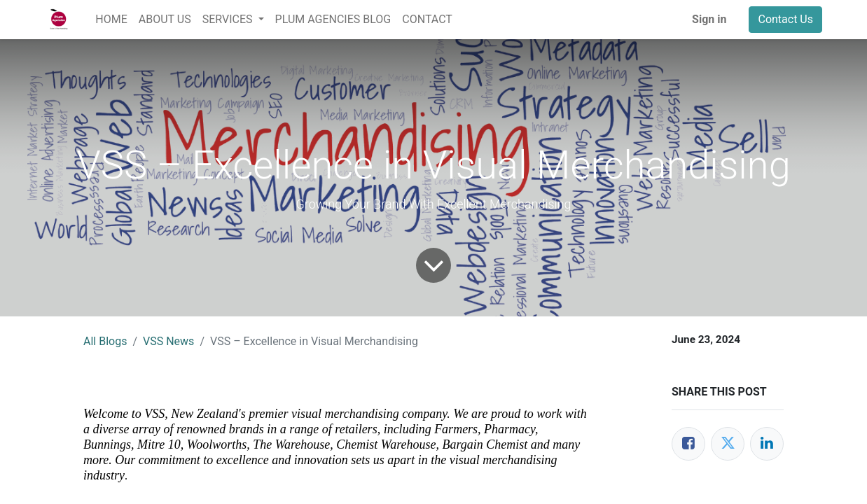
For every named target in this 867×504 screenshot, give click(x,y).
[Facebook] (688, 444)
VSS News (168, 341)
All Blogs (105, 341)
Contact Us (785, 19)
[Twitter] (728, 444)
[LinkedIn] (767, 444)
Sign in (709, 19)
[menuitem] (111, 20)
